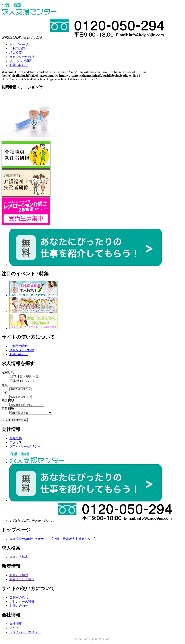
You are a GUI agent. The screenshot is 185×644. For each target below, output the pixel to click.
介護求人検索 (19, 557)
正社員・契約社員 (24, 377)
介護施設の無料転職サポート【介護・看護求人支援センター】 (53, 539)
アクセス (16, 442)
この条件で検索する (15, 420)
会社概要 (16, 438)
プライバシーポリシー (25, 446)
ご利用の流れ (19, 346)
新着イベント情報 (22, 579)
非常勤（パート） (24, 381)
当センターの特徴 (22, 350)
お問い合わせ (19, 354)
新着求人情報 (19, 575)
